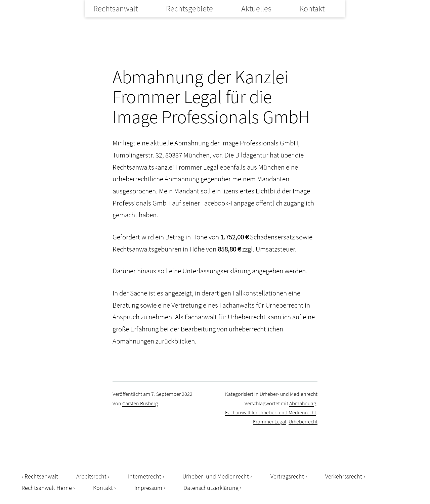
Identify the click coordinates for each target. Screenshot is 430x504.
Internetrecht (145, 476)
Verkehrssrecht (344, 476)
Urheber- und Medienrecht (289, 394)
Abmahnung (303, 403)
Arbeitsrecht (91, 476)
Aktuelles (256, 9)
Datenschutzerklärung (211, 488)
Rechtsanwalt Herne (47, 488)
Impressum (148, 488)
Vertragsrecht (287, 476)
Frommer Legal (270, 421)
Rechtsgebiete (189, 9)
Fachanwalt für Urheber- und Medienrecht (271, 412)
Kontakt (312, 9)
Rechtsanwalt (116, 9)
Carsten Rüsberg (140, 403)
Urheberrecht (303, 421)
